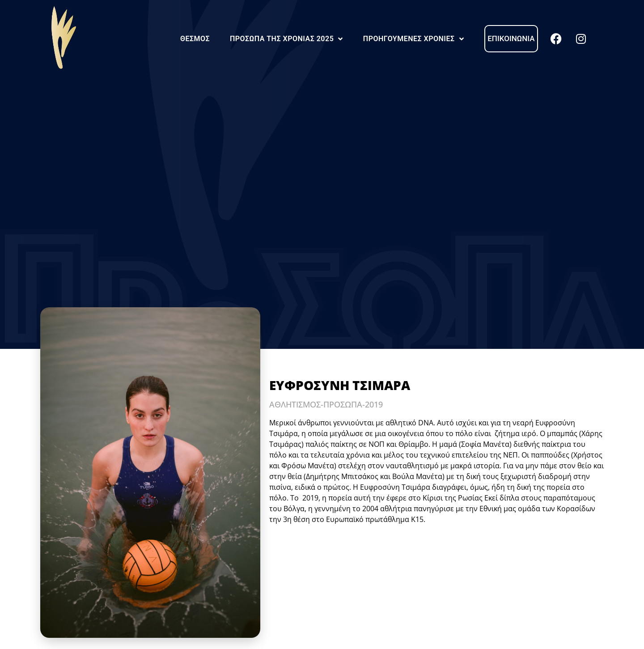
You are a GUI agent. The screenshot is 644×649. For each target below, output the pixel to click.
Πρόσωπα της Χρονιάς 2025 (286, 39)
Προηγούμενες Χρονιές (413, 39)
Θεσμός (195, 39)
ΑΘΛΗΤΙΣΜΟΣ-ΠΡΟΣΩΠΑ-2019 (326, 404)
